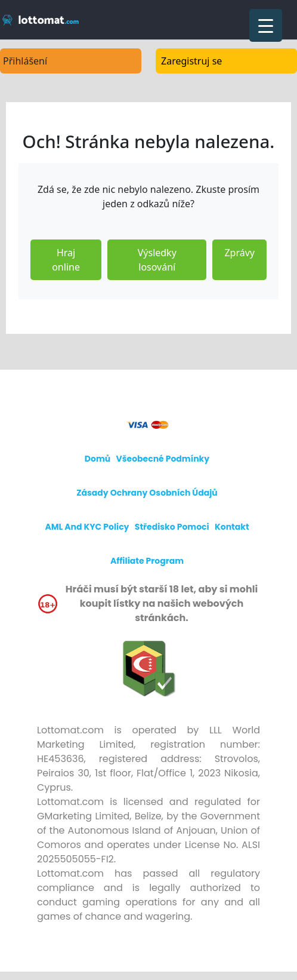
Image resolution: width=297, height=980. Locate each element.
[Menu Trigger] (266, 25)
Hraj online (66, 260)
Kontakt (232, 527)
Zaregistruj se (191, 61)
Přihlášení (25, 61)
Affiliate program (147, 561)
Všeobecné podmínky (163, 459)
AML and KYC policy (87, 527)
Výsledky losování (157, 260)
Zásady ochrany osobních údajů (147, 493)
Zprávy (239, 253)
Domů (98, 459)
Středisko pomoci (172, 527)
